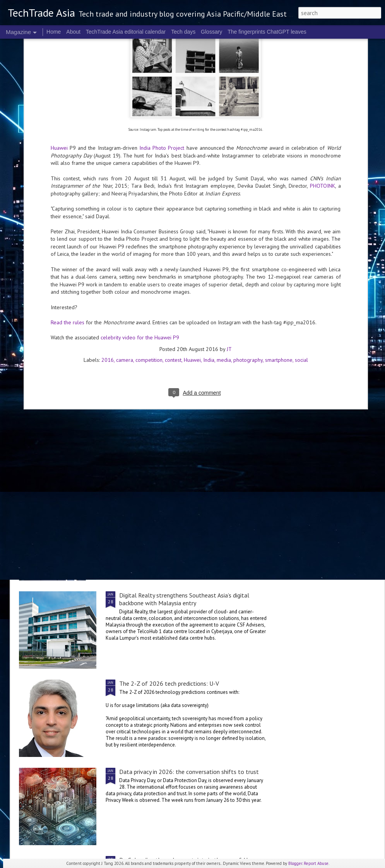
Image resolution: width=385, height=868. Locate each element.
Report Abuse (316, 863)
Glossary (211, 32)
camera (125, 241)
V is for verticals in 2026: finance (240, 357)
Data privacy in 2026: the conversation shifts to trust (189, 772)
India (209, 241)
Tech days (183, 32)
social (301, 241)
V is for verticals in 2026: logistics (57, 357)
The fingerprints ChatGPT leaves (267, 32)
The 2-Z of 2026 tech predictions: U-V (169, 683)
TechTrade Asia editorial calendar (126, 32)
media (224, 241)
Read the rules (68, 203)
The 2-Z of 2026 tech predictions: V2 (335, 357)
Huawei (192, 241)
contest (173, 241)
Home (54, 32)
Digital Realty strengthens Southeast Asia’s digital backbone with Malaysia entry (184, 599)
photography (248, 241)
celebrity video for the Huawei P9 (140, 219)
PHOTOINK (323, 67)
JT (229, 230)
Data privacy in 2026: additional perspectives (177, 419)
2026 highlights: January (156, 353)
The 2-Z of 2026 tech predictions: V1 (168, 507)
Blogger (295, 863)
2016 (108, 241)
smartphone (279, 241)
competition (149, 241)
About (73, 32)
